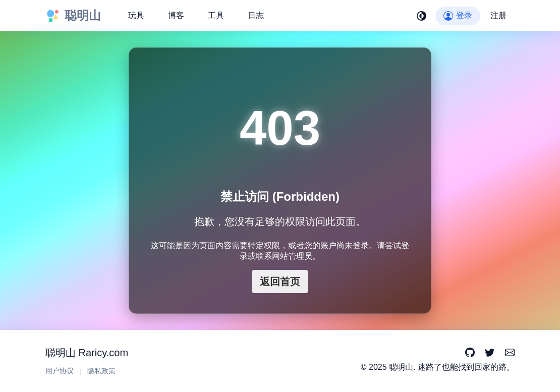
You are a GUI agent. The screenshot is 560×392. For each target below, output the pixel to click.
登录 (458, 15)
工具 (216, 15)
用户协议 (60, 371)
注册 (498, 15)
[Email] (510, 353)
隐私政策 (101, 371)
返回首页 (280, 282)
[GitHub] (470, 353)
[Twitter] (490, 353)
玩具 (136, 15)
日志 (256, 15)
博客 (176, 15)
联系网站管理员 (284, 256)
